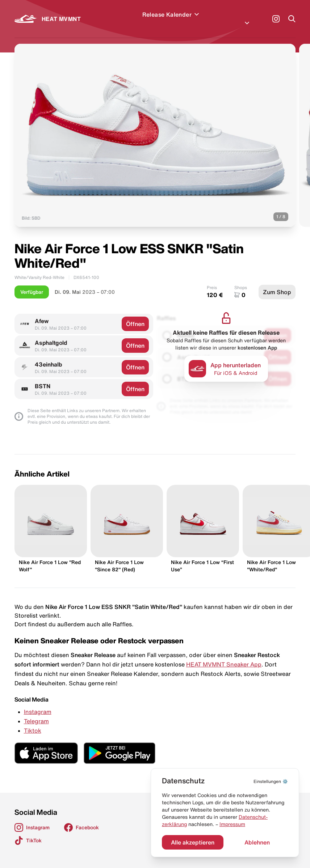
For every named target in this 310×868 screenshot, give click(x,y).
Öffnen (135, 315)
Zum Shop (277, 283)
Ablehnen (257, 842)
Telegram (36, 712)
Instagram (38, 703)
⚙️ (271, 781)
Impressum (232, 824)
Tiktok (33, 722)
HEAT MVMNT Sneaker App (224, 656)
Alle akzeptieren (193, 842)
